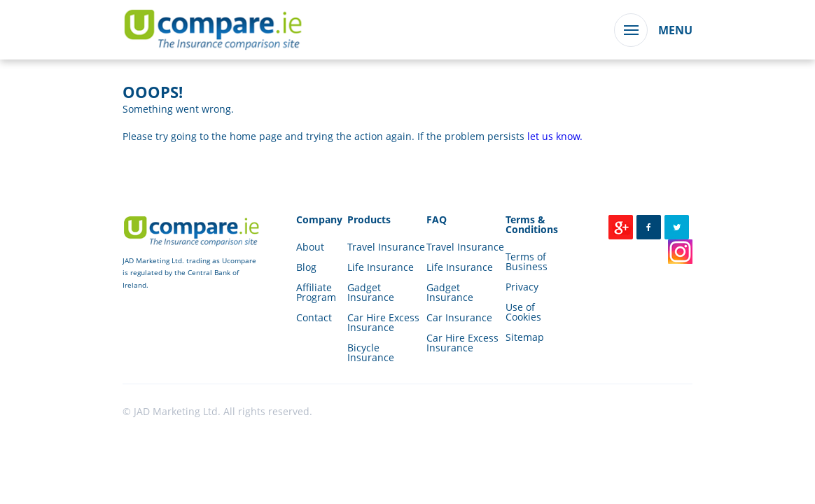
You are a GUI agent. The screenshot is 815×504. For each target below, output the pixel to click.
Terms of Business (527, 261)
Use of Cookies (523, 312)
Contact (314, 317)
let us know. (555, 136)
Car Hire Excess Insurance (383, 322)
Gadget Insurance (371, 292)
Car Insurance (459, 317)
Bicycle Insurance (371, 352)
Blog (306, 267)
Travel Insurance (386, 247)
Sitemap (525, 337)
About (310, 247)
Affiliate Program (316, 292)
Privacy (522, 287)
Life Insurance (381, 267)
